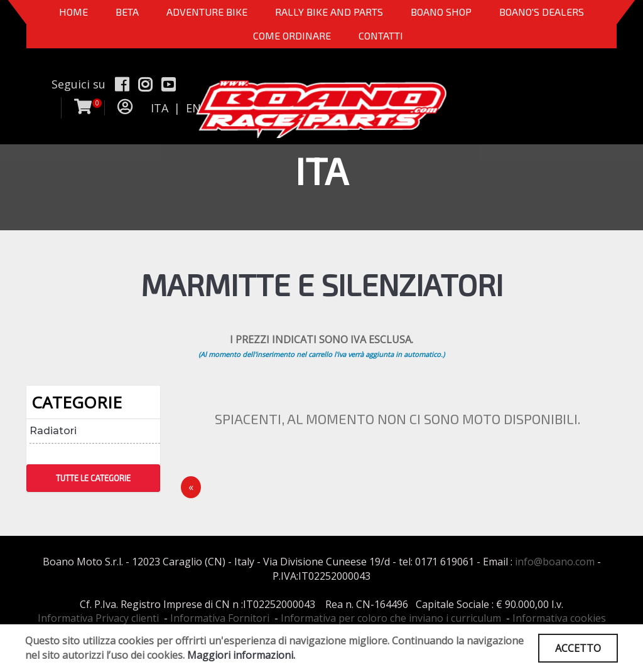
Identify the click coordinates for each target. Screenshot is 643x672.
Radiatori (53, 431)
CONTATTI (381, 35)
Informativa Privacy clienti (98, 618)
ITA (159, 108)
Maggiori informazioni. (241, 655)
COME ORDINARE (292, 35)
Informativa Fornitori (220, 618)
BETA (127, 12)
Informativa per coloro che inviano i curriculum (391, 618)
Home (73, 12)
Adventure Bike (207, 12)
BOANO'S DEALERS (542, 12)
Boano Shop (441, 12)
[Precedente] (191, 487)
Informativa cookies (559, 618)
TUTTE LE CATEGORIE (93, 478)
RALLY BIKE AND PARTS (329, 12)
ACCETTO (578, 648)
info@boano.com (555, 562)
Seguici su (78, 84)
